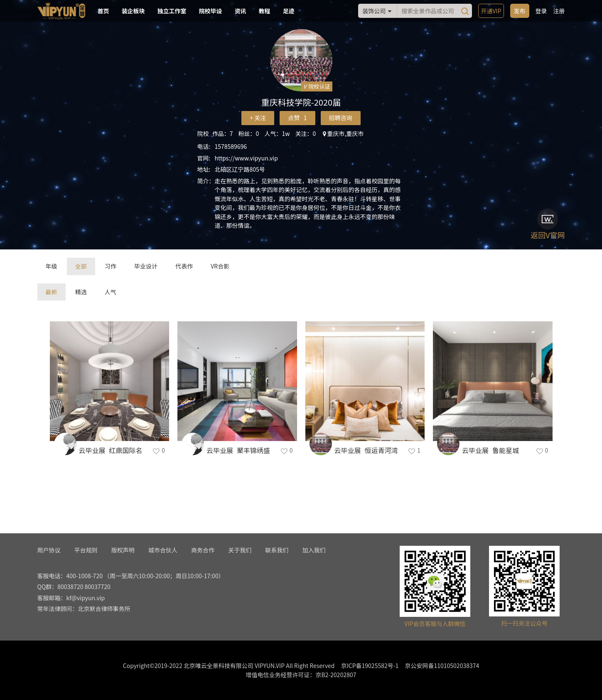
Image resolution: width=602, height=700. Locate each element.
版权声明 (123, 550)
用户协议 (49, 550)
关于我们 (240, 550)
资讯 (241, 11)
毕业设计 (146, 266)
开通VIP (491, 11)
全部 (81, 266)
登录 (541, 11)
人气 (111, 292)
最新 (52, 292)
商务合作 (203, 550)
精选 (81, 292)
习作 (111, 266)
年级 (52, 266)
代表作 (184, 266)
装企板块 (133, 11)
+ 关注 (258, 118)
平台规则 (86, 550)
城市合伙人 (163, 550)
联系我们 (277, 550)
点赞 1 (297, 118)
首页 (103, 11)
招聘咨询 (341, 118)
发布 (520, 11)
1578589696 (231, 146)
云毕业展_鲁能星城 (490, 450)
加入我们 (314, 550)
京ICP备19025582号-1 (370, 665)
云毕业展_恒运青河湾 (366, 450)
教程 (265, 11)
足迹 (289, 11)
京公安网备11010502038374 (442, 665)
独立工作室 (172, 11)
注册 (559, 11)
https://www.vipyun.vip (246, 158)
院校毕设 (211, 11)
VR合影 (220, 266)
